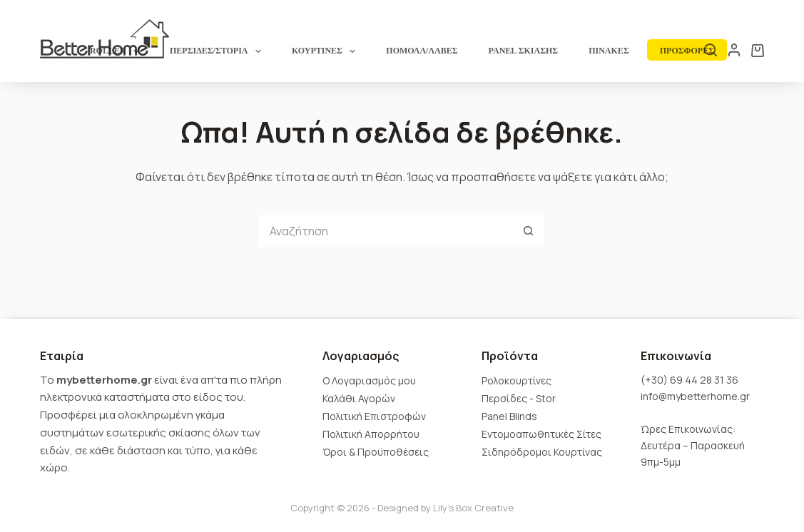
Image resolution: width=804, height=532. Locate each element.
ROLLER (117, 51)
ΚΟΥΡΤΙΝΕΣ (326, 51)
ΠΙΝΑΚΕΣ (609, 51)
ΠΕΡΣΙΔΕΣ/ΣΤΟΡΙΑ (218, 51)
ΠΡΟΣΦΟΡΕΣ (687, 51)
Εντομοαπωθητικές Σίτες (541, 434)
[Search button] (528, 231)
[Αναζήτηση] (711, 50)
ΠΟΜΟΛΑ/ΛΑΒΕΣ (422, 51)
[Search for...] (386, 231)
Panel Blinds (509, 416)
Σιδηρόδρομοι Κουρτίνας (542, 452)
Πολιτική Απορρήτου (371, 434)
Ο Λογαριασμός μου (369, 380)
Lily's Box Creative (473, 508)
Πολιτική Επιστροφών (374, 416)
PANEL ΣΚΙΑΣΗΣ (524, 51)
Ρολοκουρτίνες (517, 380)
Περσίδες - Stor (519, 398)
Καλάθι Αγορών (359, 398)
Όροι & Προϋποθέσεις (376, 452)
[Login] (734, 50)
